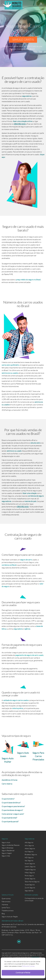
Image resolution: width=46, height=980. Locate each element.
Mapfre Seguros (30, 870)
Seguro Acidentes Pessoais (11, 845)
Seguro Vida (6, 856)
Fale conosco (6, 901)
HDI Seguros (29, 857)
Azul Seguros (29, 851)
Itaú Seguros (29, 860)
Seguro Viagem (7, 853)
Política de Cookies (28, 966)
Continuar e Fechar (23, 972)
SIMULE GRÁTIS (23, 40)
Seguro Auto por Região (10, 917)
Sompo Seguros (30, 879)
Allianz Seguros (30, 848)
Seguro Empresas (7, 848)
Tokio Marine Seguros (32, 882)
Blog (3, 914)
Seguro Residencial (8, 850)
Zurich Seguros (30, 888)
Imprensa (5, 904)
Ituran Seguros (30, 863)
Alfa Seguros (29, 842)
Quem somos (6, 898)
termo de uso (35, 957)
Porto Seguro (29, 876)
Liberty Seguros (30, 866)
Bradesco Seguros (31, 854)
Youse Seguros (30, 885)
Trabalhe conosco (8, 911)
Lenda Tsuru (6, 908)
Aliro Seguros (29, 845)
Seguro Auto (6, 842)
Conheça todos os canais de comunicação (34, 899)
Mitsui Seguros (30, 873)
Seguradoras (29, 891)
